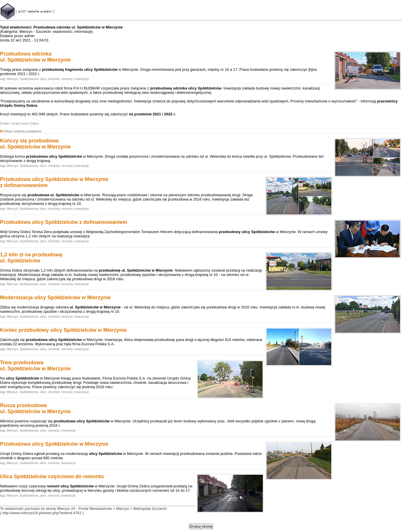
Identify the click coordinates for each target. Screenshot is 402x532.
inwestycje (82, 79)
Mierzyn (13, 79)
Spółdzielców (29, 79)
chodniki (54, 79)
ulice (43, 79)
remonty (67, 79)
